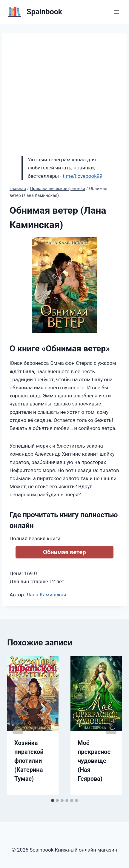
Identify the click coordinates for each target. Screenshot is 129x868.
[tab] (53, 800)
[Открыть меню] (116, 12)
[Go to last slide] (18, 726)
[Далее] (111, 726)
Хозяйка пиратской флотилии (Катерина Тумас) (29, 761)
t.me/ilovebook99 (83, 176)
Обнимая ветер (64, 552)
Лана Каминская (46, 595)
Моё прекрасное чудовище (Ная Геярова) (94, 761)
